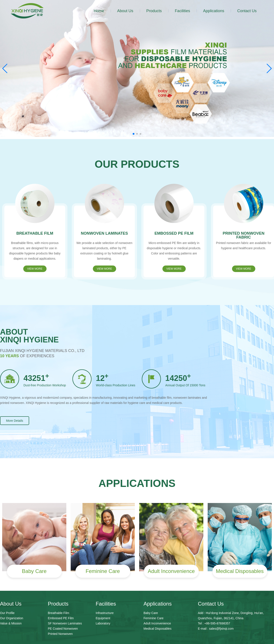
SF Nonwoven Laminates (65, 623)
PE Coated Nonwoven (63, 629)
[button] (134, 134)
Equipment (103, 618)
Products (154, 11)
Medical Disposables (157, 629)
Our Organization (12, 618)
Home (99, 11)
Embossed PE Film (61, 618)
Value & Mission (11, 623)
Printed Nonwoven (60, 634)
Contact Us (247, 11)
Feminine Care (154, 618)
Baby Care (151, 613)
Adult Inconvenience (157, 623)
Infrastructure (105, 613)
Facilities (182, 11)
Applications (214, 11)
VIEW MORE (35, 269)
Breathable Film (58, 613)
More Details (15, 421)
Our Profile (7, 613)
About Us (125, 11)
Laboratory (103, 623)
